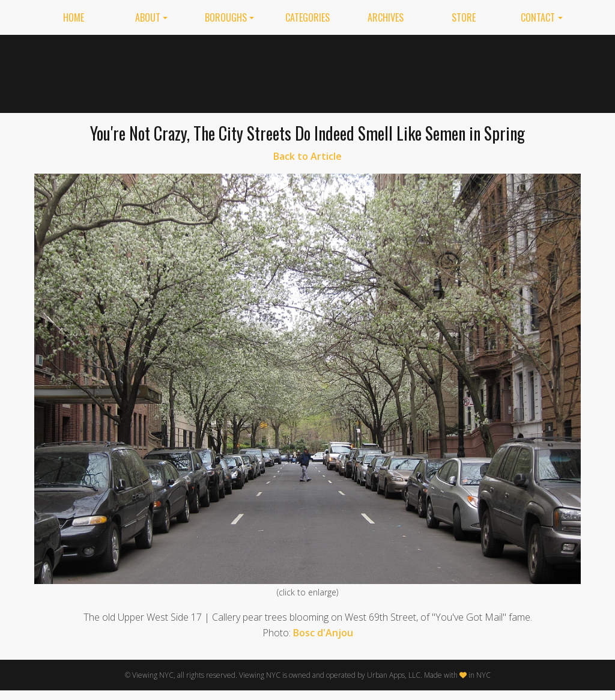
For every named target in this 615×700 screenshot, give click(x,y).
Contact (538, 17)
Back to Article (307, 156)
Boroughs (226, 17)
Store (464, 17)
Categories (307, 17)
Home (74, 17)
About (148, 17)
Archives (386, 17)
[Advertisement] (362, 72)
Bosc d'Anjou (323, 633)
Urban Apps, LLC (394, 675)
